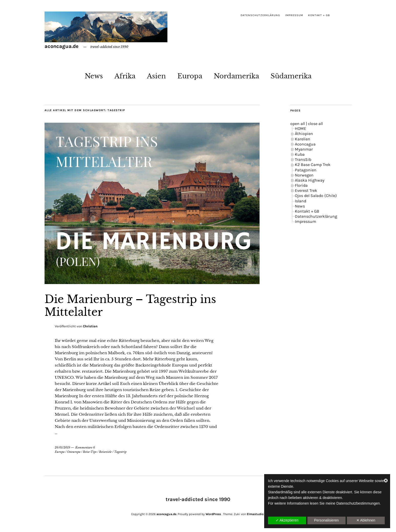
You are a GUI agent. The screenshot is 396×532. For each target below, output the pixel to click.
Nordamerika (236, 76)
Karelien (303, 139)
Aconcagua (305, 144)
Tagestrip (120, 452)
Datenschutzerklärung (260, 15)
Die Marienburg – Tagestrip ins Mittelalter (130, 306)
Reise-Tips (90, 452)
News (94, 76)
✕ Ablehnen (366, 520)
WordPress (213, 514)
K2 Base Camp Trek (313, 165)
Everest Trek (306, 190)
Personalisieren (327, 520)
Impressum (294, 15)
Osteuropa (74, 452)
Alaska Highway (310, 180)
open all (298, 124)
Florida (301, 185)
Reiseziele (105, 452)
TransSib (303, 159)
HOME (301, 128)
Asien (156, 76)
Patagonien (306, 170)
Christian (90, 326)
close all (315, 124)
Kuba (300, 154)
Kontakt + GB (319, 15)
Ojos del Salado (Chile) (316, 196)
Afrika (125, 76)
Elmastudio (255, 514)
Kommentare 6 (85, 447)
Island (301, 201)
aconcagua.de (62, 46)
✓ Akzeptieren (287, 520)
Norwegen (304, 175)
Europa (190, 76)
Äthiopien (304, 134)
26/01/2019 (62, 447)
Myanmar (304, 149)
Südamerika (291, 76)
